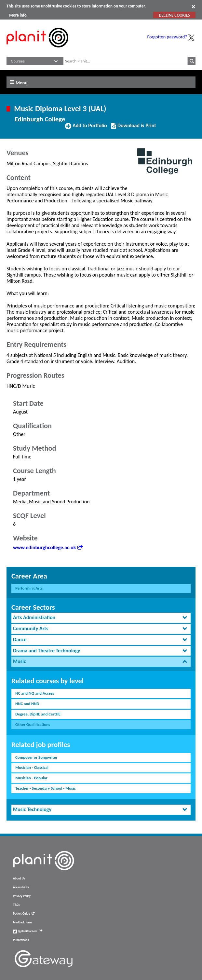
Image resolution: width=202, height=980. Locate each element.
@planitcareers (28, 931)
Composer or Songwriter (36, 757)
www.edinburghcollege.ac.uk (48, 547)
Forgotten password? (167, 37)
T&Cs (16, 905)
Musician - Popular (31, 778)
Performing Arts (29, 588)
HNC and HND (27, 704)
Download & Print (134, 128)
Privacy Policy (22, 896)
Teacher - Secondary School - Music (46, 788)
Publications (21, 940)
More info (18, 15)
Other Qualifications (33, 724)
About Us (19, 878)
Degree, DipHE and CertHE (38, 714)
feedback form (22, 922)
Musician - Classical (32, 767)
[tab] (101, 618)
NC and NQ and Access (35, 693)
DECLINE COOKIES (174, 15)
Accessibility (21, 887)
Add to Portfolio (86, 128)
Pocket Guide (24, 914)
